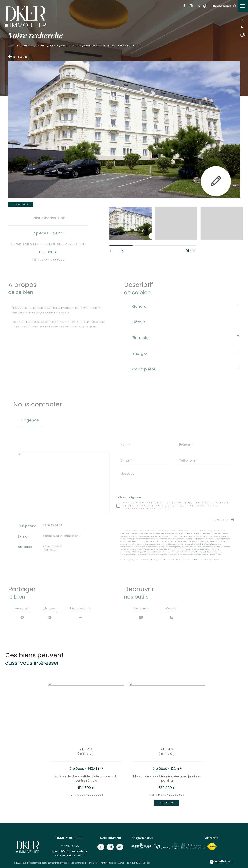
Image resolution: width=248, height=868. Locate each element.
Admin (122, 863)
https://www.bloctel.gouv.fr (196, 552)
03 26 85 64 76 (52, 525)
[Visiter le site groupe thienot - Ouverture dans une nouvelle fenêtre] (141, 846)
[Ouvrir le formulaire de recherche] (223, 6)
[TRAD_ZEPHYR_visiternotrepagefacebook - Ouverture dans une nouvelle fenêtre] (183, 6)
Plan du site (93, 863)
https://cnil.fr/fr (207, 544)
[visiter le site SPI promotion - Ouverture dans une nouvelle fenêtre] (162, 846)
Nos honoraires (78, 863)
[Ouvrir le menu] (242, 6)
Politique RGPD (134, 863)
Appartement (68, 46)
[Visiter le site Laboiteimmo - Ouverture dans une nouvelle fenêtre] (221, 862)
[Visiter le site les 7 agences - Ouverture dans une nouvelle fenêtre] (175, 846)
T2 (80, 46)
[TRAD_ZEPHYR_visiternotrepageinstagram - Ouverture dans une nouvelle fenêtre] (190, 6)
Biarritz (53, 46)
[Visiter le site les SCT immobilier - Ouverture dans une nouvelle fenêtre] (193, 846)
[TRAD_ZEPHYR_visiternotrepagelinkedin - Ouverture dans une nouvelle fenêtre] (196, 6)
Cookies (146, 863)
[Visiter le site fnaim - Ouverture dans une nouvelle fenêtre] (212, 846)
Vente (43, 46)
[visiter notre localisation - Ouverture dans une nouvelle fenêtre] (203, 7)
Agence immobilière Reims (23, 46)
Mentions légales (108, 863)
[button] (122, 251)
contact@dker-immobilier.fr (62, 536)
